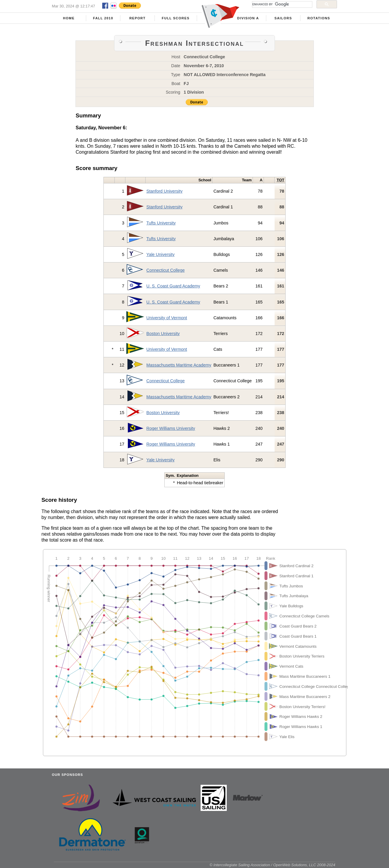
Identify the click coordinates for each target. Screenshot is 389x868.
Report (137, 18)
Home (69, 18)
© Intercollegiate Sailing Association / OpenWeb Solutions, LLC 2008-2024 (272, 865)
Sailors (283, 18)
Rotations (319, 18)
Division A (248, 18)
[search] (282, 4)
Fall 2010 (103, 18)
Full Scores (176, 18)
